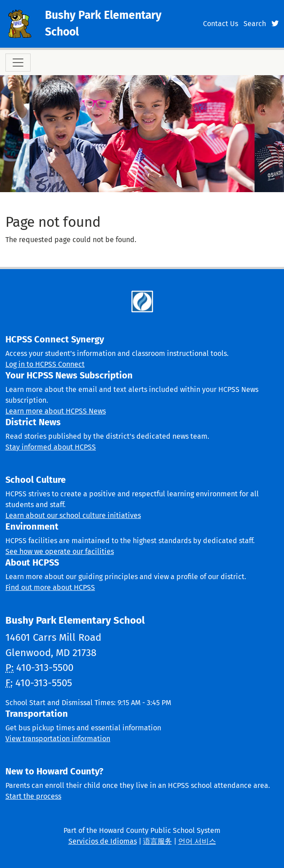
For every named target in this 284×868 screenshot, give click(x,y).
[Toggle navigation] (18, 63)
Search (255, 24)
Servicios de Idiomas (103, 841)
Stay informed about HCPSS (51, 447)
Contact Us (221, 24)
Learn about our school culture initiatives (73, 515)
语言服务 (158, 841)
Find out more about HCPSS (50, 587)
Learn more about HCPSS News (56, 411)
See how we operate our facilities (60, 551)
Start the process (33, 796)
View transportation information (58, 739)
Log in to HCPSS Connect (45, 364)
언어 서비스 (197, 841)
